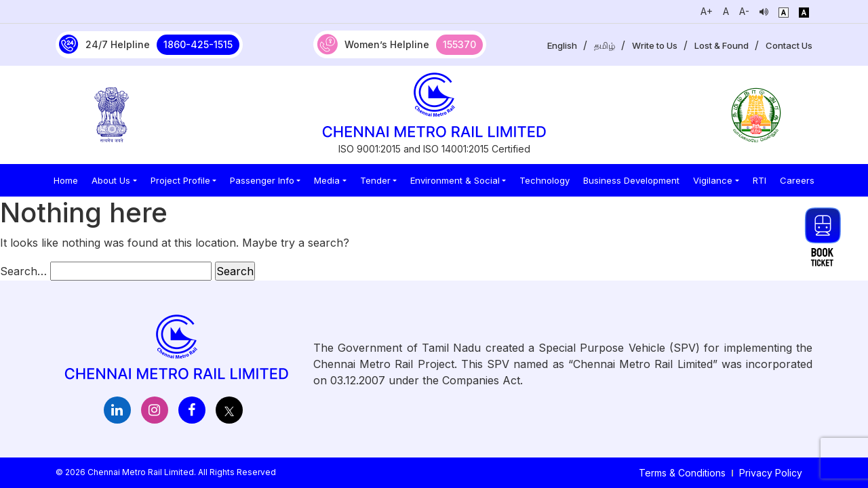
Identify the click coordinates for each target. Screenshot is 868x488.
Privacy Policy (771, 473)
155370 (459, 44)
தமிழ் (605, 45)
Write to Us (655, 45)
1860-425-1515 (198, 44)
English (562, 45)
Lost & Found (722, 45)
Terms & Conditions (682, 473)
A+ (707, 11)
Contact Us (789, 45)
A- (744, 11)
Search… (23, 271)
